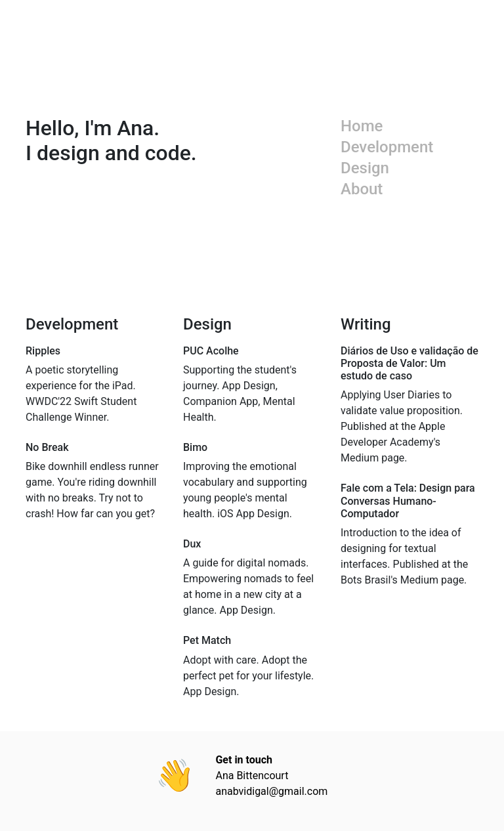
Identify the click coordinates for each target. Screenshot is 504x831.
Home (362, 126)
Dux (192, 544)
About (362, 189)
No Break (47, 447)
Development (387, 147)
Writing (366, 324)
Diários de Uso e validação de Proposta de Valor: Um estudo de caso (409, 363)
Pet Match (207, 640)
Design (365, 168)
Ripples (43, 351)
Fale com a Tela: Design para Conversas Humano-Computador (408, 501)
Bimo (195, 447)
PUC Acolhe (211, 351)
